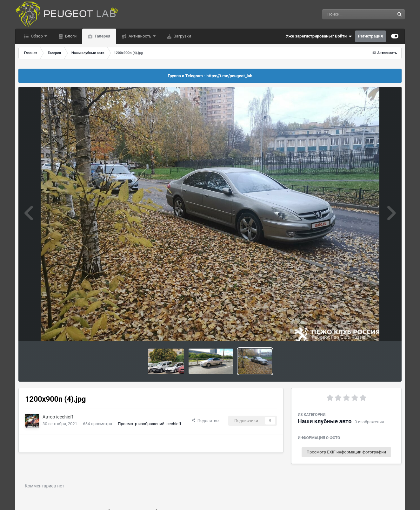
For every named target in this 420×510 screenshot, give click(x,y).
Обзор (37, 36)
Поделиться (206, 421)
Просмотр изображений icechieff (150, 424)
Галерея (102, 36)
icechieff (65, 417)
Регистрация (370, 36)
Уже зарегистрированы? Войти (319, 36)
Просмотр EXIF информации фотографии (346, 452)
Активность (140, 36)
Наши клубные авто (325, 421)
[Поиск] (347, 14)
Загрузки (182, 36)
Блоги (70, 36)
